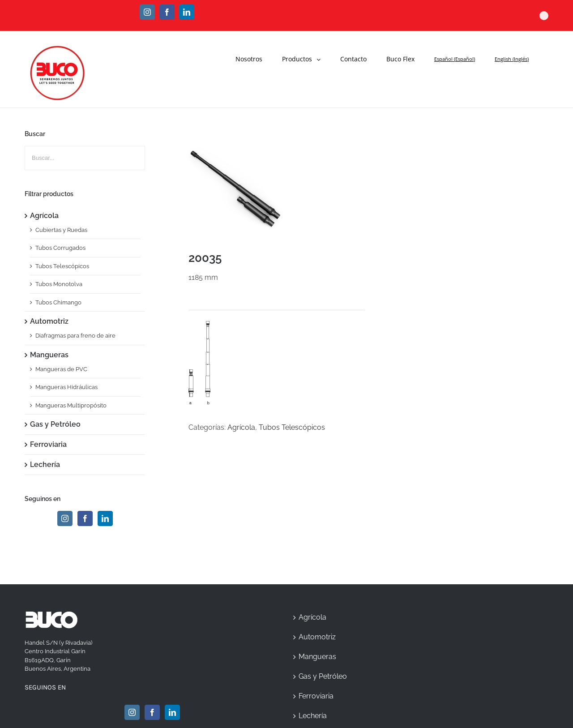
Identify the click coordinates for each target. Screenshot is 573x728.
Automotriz (49, 321)
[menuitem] (254, 55)
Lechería (45, 465)
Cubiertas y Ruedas (61, 230)
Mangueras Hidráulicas (66, 387)
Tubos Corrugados (60, 248)
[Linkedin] (105, 518)
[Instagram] (65, 518)
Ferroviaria (48, 444)
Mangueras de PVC (61, 369)
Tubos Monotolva (59, 284)
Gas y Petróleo (55, 424)
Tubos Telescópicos (292, 427)
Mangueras (49, 355)
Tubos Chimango (58, 302)
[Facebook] (85, 518)
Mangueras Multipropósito (71, 405)
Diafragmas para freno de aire (75, 336)
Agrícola (241, 427)
